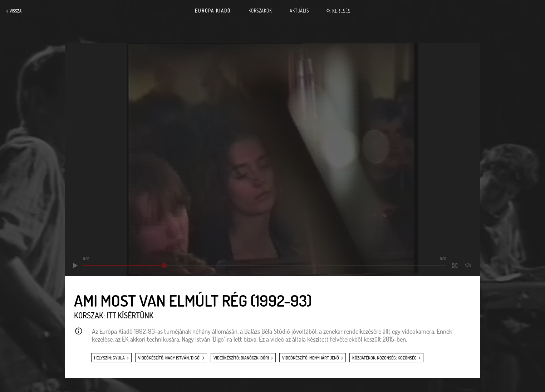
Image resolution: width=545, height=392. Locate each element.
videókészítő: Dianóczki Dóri (241, 358)
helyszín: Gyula (109, 358)
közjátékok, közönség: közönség (384, 358)
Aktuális (299, 11)
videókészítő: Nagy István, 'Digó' (169, 358)
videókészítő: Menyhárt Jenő (311, 358)
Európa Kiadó (213, 11)
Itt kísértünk (130, 315)
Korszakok (260, 11)
